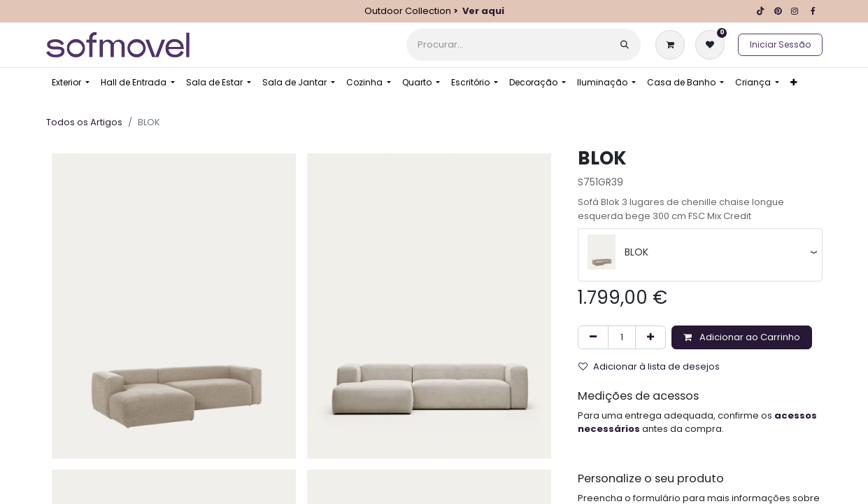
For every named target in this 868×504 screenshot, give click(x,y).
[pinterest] (778, 11)
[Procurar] (625, 45)
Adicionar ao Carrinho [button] (742, 337)
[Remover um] (593, 337)
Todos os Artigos (84, 122)
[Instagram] (795, 11)
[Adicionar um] (650, 337)
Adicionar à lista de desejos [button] (649, 366)
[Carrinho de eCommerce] (673, 45)
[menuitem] (71, 83)
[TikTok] (761, 11)
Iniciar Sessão (780, 44)
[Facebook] (813, 11)
